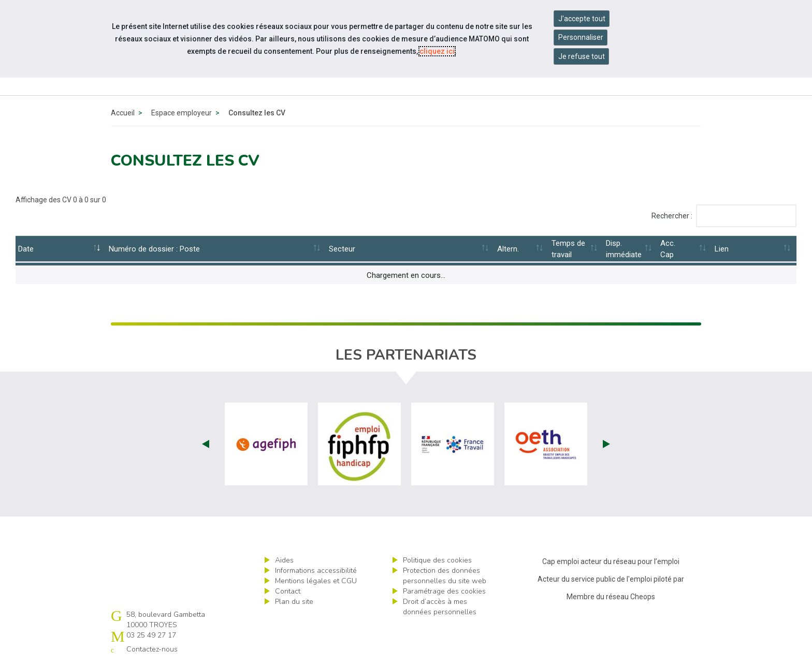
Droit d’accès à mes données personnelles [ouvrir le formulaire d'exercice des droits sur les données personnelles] (440, 607)
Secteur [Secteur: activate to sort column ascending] (342, 249)
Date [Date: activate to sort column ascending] (26, 249)
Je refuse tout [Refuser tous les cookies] (582, 56)
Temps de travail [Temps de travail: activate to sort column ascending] (568, 249)
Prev (206, 444)
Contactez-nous (152, 649)
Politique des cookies (437, 560)
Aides (284, 560)
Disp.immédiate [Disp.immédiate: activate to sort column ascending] (624, 249)
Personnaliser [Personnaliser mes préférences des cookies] (581, 37)
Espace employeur (182, 113)
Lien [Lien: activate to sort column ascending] (722, 249)
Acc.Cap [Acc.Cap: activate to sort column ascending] (668, 249)
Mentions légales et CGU (316, 581)
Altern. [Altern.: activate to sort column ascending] (508, 249)
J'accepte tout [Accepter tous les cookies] (582, 19)
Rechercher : (724, 216)
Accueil (123, 113)
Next (606, 444)
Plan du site (294, 602)
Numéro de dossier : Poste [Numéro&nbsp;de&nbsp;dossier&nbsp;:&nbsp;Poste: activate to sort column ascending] (154, 249)
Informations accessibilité (316, 571)
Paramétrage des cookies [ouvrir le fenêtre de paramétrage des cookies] (444, 591)
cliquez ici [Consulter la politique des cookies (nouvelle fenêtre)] (437, 51)
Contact (288, 591)
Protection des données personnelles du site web (445, 576)
